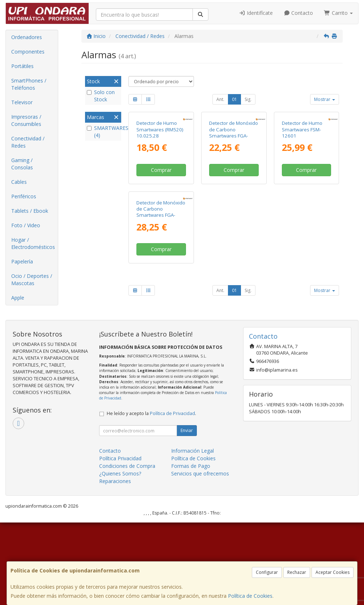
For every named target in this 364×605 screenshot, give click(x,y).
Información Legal (192, 533)
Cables (19, 182)
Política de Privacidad (172, 496)
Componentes (28, 52)
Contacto (299, 13)
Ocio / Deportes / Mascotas (32, 280)
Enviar (187, 513)
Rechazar (297, 572)
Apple (18, 298)
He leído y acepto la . (151, 496)
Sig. (248, 99)
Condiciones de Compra (127, 548)
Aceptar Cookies (333, 572)
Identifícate (256, 13)
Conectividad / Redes (28, 142)
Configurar (267, 572)
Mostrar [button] (325, 99)
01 (234, 99)
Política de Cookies (250, 596)
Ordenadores (27, 37)
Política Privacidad (120, 541)
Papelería (22, 261)
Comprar (161, 218)
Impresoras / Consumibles (26, 120)
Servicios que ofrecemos (200, 556)
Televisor (22, 102)
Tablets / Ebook (30, 211)
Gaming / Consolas (22, 164)
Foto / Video (26, 225)
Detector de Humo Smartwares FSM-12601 (302, 178)
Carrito (338, 13)
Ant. (220, 99)
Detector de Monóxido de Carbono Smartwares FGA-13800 (161, 309)
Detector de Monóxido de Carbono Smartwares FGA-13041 (234, 181)
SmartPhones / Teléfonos (29, 84)
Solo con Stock (101, 96)
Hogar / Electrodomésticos (33, 243)
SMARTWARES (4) (103, 132)
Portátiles (22, 66)
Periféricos (24, 196)
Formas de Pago (191, 548)
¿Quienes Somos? (120, 556)
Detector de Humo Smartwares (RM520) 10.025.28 (160, 178)
